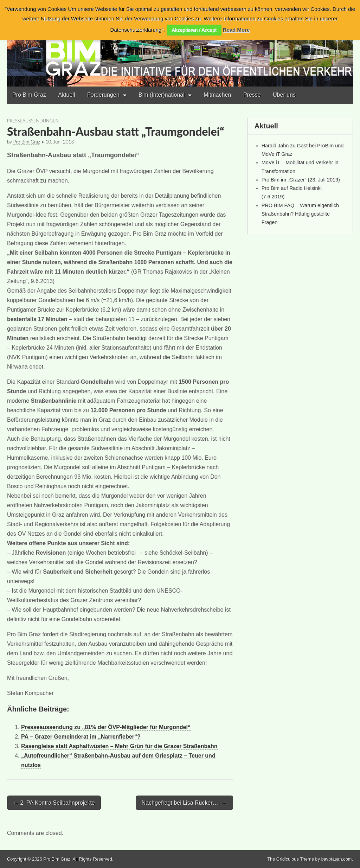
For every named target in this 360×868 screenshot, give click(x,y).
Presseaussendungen (33, 121)
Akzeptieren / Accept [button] (194, 30)
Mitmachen (217, 95)
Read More (236, 30)
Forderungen (103, 95)
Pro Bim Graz (29, 95)
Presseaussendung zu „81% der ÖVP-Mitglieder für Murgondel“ (106, 727)
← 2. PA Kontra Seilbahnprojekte (54, 803)
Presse (252, 95)
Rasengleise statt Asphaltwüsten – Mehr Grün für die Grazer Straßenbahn (119, 746)
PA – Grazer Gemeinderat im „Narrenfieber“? (81, 737)
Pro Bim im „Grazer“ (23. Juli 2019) (301, 180)
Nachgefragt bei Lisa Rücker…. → (184, 803)
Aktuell (66, 95)
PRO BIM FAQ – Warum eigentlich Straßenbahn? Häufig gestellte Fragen (300, 214)
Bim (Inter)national (162, 95)
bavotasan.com (337, 859)
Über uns (284, 95)
